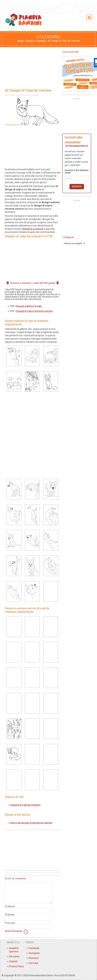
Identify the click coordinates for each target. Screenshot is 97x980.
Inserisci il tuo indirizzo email (77, 171)
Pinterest (34, 958)
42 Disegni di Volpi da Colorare (28, 90)
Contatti (13, 961)
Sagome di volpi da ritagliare (25, 805)
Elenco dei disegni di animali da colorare (31, 823)
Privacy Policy (16, 966)
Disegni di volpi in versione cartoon (34, 311)
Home (21, 41)
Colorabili (41, 41)
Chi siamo (14, 956)
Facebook (34, 948)
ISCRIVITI (77, 187)
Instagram (34, 953)
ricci (48, 229)
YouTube (33, 963)
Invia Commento (17, 932)
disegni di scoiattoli (33, 229)
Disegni (30, 41)
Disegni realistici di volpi (29, 306)
